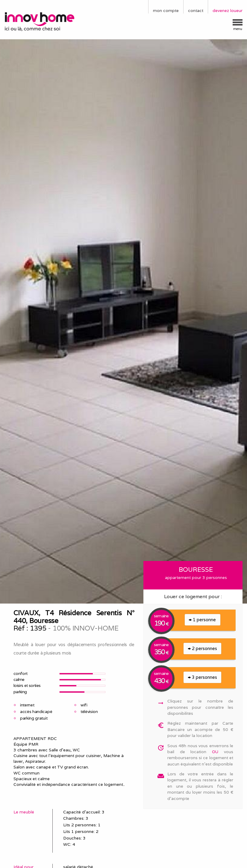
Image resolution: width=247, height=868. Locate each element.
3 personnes (203, 677)
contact (196, 10)
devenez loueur (228, 10)
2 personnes (203, 648)
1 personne (202, 620)
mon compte (166, 10)
